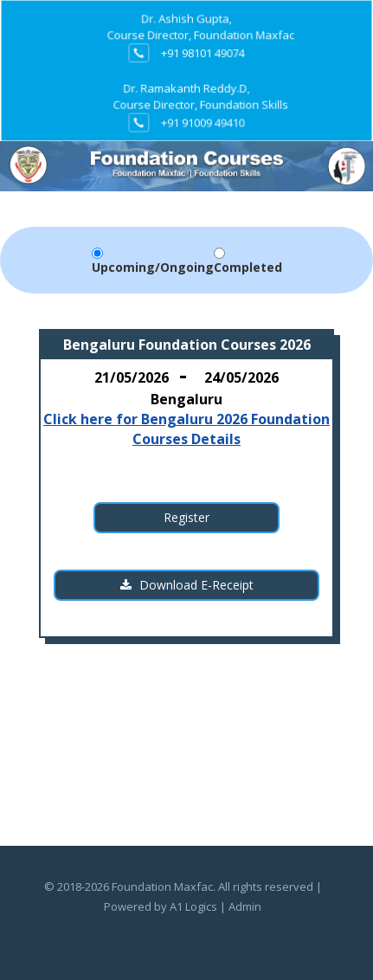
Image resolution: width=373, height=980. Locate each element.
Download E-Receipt (187, 585)
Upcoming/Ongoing (153, 267)
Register (186, 517)
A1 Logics (193, 906)
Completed (248, 267)
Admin (245, 906)
